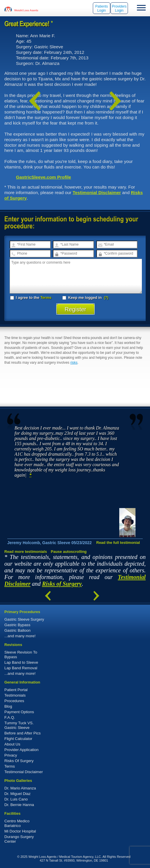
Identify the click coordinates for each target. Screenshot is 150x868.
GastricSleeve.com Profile (44, 177)
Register (76, 309)
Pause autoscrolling (69, 552)
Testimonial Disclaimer (97, 192)
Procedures (14, 701)
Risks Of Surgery (19, 761)
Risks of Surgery (62, 584)
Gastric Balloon (17, 630)
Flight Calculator (18, 739)
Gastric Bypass (17, 625)
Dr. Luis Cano (16, 799)
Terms (46, 298)
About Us (12, 744)
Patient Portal (16, 690)
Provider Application (21, 750)
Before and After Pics (22, 733)
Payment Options (19, 712)
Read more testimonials (26, 552)
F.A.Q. (10, 717)
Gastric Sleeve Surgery (24, 619)
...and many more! (20, 636)
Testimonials (15, 695)
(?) (106, 298)
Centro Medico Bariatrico (17, 823)
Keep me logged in (83, 298)
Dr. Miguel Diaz (17, 794)
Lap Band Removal (21, 668)
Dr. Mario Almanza (20, 788)
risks (74, 363)
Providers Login (119, 8)
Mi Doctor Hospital (20, 831)
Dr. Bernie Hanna (19, 805)
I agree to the (31, 298)
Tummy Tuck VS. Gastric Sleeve (19, 725)
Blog (8, 706)
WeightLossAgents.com (26, 9)
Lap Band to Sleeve (21, 662)
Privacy (11, 755)
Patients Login (101, 8)
